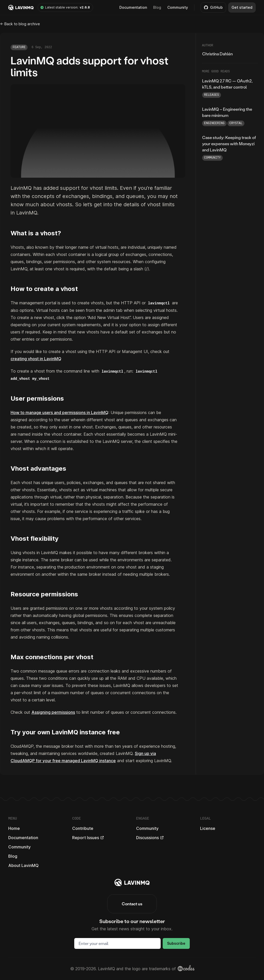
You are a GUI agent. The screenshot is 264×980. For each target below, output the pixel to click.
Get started (242, 7)
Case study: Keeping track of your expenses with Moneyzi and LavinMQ (229, 144)
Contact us (132, 904)
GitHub (213, 7)
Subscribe (176, 943)
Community (178, 7)
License (208, 828)
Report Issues (88, 838)
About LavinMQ (23, 865)
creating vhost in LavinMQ (36, 359)
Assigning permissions (53, 712)
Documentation (23, 838)
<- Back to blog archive (20, 24)
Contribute (83, 828)
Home (14, 828)
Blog (157, 7)
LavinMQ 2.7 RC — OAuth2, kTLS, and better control (227, 84)
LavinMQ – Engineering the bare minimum (227, 112)
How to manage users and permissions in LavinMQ (59, 412)
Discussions (150, 838)
